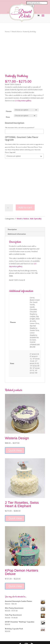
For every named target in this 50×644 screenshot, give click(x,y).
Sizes (8, 104)
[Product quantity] (9, 195)
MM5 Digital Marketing (31, 641)
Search (30, 6)
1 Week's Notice (16, 32)
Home (7, 32)
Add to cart (25, 194)
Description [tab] (12, 216)
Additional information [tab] (17, 221)
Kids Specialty (36, 205)
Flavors (9, 98)
